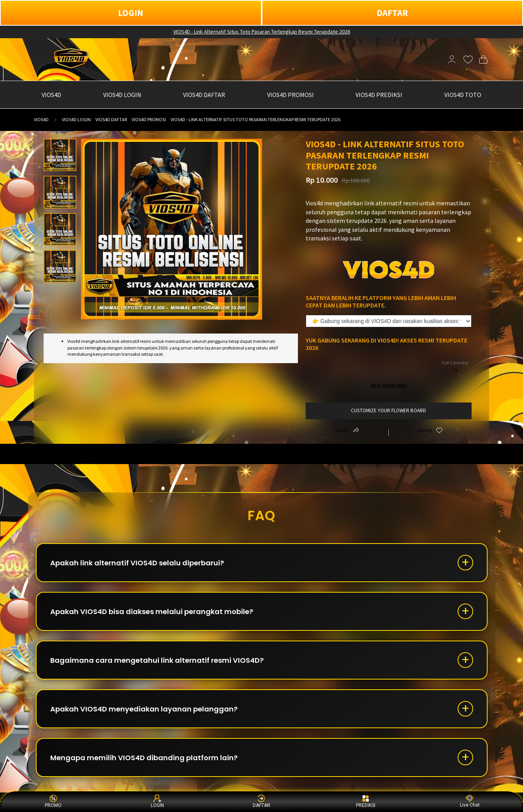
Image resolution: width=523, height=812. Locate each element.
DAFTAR (392, 13)
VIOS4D (41, 119)
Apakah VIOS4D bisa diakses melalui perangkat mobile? (152, 612)
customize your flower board (388, 410)
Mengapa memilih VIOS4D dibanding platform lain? (144, 758)
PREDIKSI (366, 801)
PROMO (53, 801)
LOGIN (131, 13)
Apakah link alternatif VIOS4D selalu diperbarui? (137, 563)
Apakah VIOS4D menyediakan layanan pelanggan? (144, 709)
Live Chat (470, 801)
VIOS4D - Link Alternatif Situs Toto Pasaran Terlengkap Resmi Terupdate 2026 (262, 32)
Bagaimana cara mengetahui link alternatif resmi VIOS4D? (157, 660)
